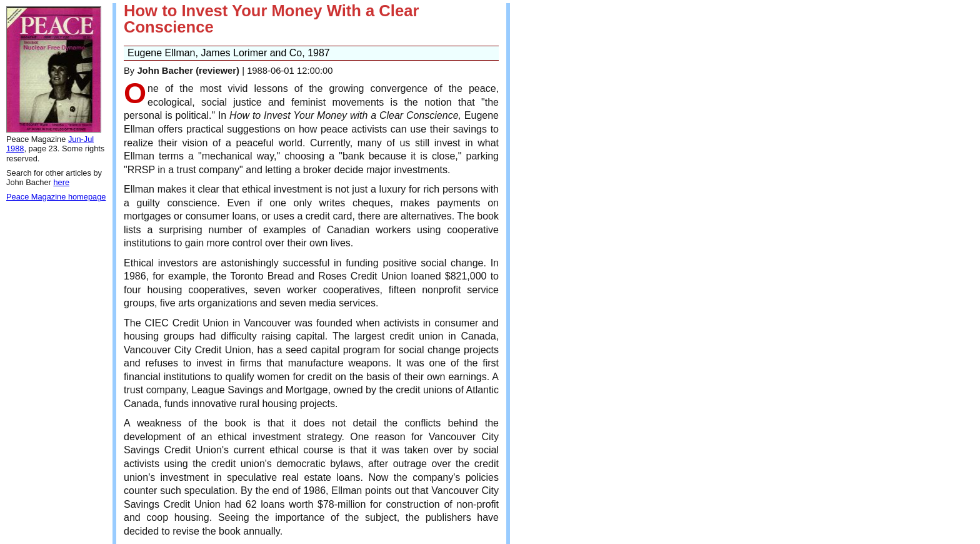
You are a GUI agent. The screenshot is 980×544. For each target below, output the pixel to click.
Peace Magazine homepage (56, 197)
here (61, 182)
